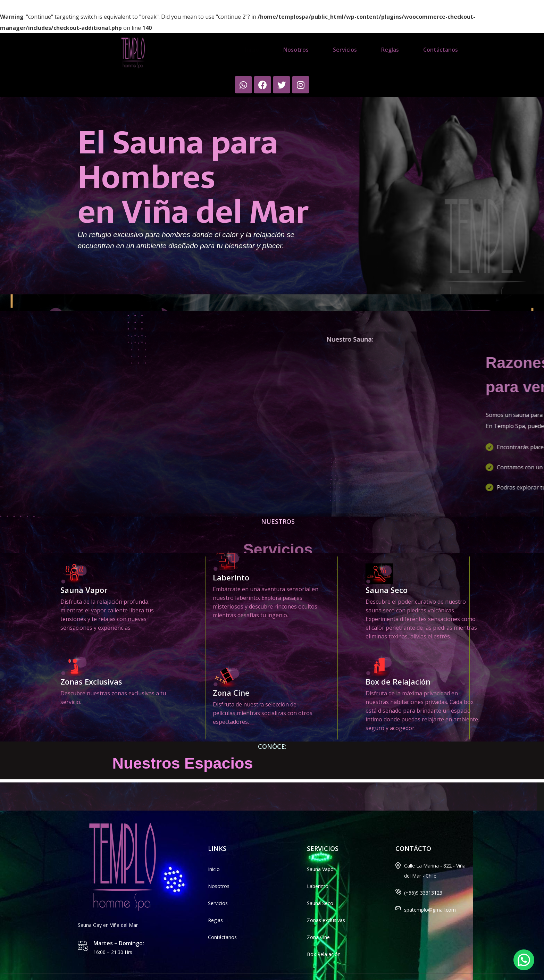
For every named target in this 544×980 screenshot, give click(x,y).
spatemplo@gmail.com (430, 893)
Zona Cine (318, 920)
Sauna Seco (490, 573)
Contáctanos (441, 50)
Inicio (252, 50)
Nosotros (296, 50)
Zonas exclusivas (326, 903)
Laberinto (231, 498)
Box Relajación (324, 937)
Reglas (390, 50)
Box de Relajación (501, 664)
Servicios (345, 50)
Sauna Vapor (321, 852)
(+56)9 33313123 (423, 876)
